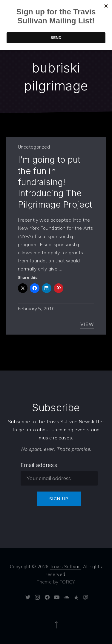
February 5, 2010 (36, 309)
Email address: (40, 465)
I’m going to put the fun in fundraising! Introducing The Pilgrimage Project (55, 182)
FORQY (67, 582)
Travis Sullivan (65, 567)
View (87, 324)
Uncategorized (34, 147)
